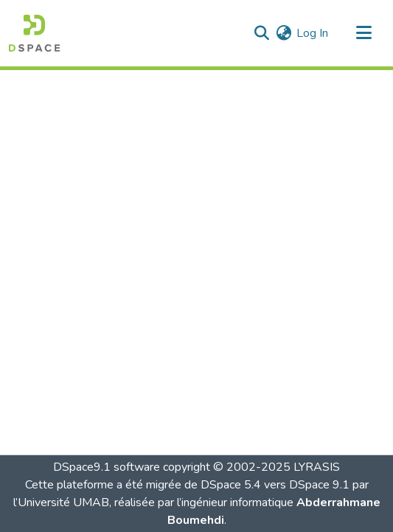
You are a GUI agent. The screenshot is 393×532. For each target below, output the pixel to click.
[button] (34, 33)
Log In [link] (312, 33)
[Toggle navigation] (364, 33)
